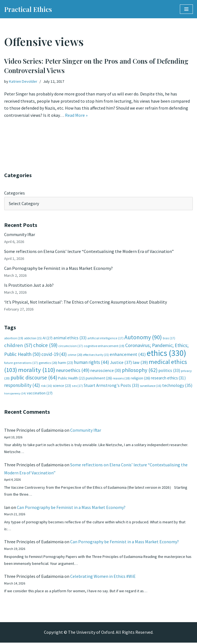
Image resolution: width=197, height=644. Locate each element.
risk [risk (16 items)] (46, 386)
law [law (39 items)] (140, 363)
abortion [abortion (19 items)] (14, 338)
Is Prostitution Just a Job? (29, 285)
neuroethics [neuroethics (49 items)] (73, 371)
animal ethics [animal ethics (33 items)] (70, 338)
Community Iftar (20, 235)
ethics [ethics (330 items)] (166, 354)
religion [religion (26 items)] (140, 379)
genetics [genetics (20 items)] (48, 363)
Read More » (77, 115)
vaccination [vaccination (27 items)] (40, 394)
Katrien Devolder (23, 81)
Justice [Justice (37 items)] (121, 363)
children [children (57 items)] (18, 346)
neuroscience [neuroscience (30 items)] (106, 371)
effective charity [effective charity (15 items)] (96, 355)
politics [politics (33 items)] (169, 371)
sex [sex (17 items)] (77, 386)
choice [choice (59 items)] (45, 346)
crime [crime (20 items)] (75, 355)
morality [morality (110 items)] (37, 370)
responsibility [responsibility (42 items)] (22, 386)
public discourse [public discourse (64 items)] (34, 378)
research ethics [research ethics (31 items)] (168, 378)
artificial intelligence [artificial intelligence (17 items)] (105, 338)
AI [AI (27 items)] (48, 338)
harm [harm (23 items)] (65, 363)
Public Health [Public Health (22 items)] (71, 379)
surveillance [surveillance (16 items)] (151, 386)
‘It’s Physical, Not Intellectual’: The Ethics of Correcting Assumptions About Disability (86, 302)
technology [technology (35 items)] (177, 386)
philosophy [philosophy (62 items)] (140, 371)
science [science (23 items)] (62, 386)
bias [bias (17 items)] (169, 338)
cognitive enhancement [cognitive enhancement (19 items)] (104, 346)
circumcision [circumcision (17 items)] (71, 346)
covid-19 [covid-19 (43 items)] (54, 355)
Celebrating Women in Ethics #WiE (103, 578)
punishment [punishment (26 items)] (99, 379)
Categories (15, 193)
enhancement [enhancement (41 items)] (128, 355)
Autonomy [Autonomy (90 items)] (143, 337)
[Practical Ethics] (28, 9)
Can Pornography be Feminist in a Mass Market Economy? (59, 268)
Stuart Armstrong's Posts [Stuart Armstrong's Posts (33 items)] (111, 386)
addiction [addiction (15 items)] (33, 338)
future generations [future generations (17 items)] (21, 363)
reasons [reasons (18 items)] (121, 379)
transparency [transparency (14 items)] (15, 394)
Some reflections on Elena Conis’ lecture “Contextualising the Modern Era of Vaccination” (89, 252)
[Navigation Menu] (186, 9)
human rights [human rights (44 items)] (91, 363)
